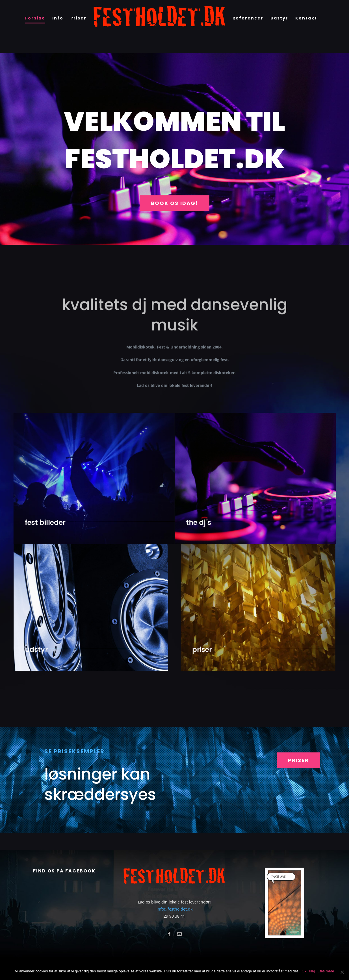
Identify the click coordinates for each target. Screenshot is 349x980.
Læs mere (326, 971)
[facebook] (169, 934)
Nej (312, 971)
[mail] (179, 934)
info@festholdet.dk (175, 909)
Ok (304, 971)
